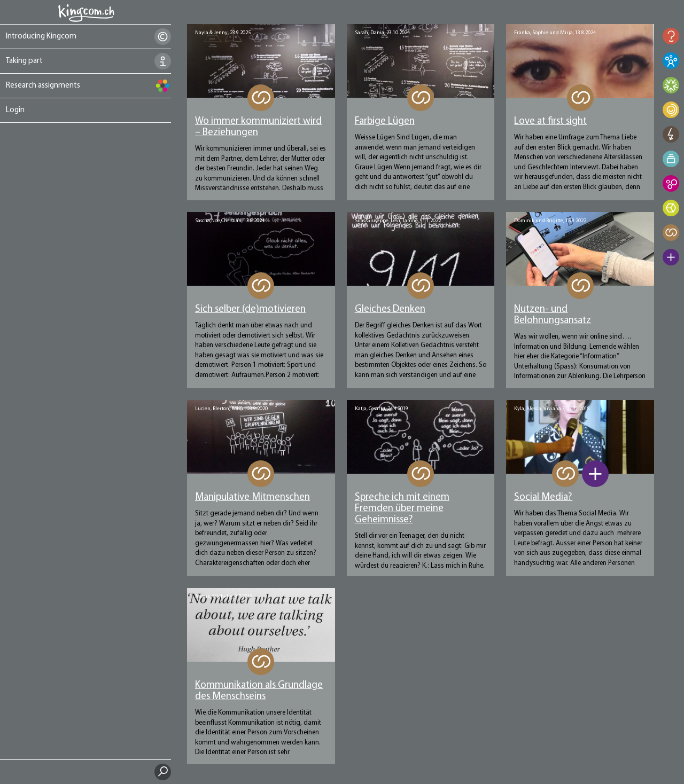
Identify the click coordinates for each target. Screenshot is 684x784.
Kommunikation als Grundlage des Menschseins (259, 691)
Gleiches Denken (390, 309)
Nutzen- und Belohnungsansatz (553, 315)
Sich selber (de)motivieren (250, 309)
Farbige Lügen (385, 121)
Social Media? (543, 497)
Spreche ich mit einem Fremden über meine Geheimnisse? (402, 509)
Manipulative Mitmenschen (252, 497)
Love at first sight (550, 121)
